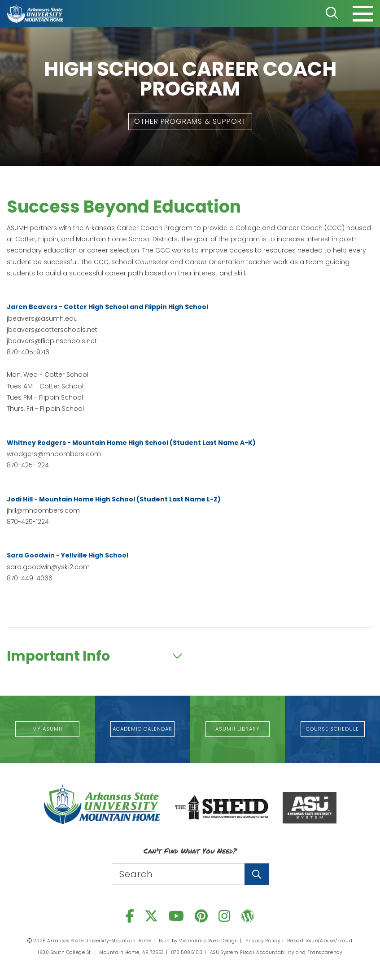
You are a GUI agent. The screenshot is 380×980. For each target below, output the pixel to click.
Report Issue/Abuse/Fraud (319, 941)
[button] (190, 122)
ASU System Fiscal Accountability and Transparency (276, 952)
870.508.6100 (189, 952)
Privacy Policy (263, 941)
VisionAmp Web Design (210, 941)
